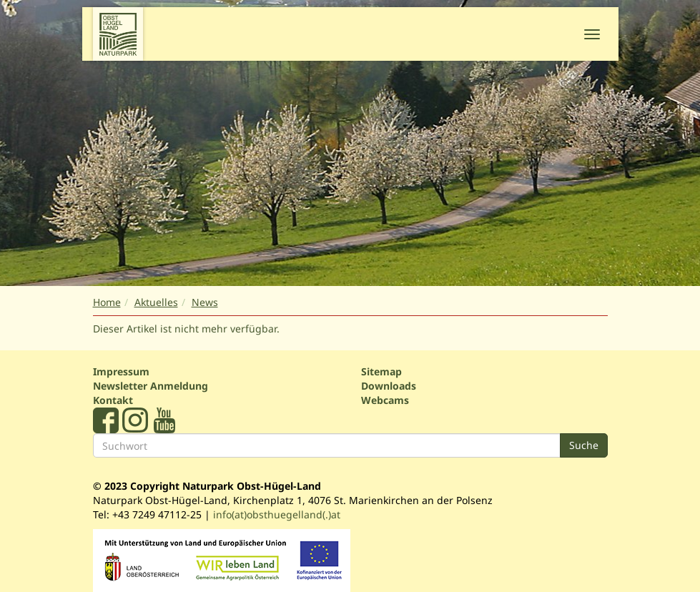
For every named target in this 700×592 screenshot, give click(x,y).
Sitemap (381, 371)
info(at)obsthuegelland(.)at (277, 514)
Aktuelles (156, 302)
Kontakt (113, 400)
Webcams (385, 400)
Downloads (389, 386)
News (205, 302)
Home (107, 302)
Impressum (121, 371)
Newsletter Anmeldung (151, 386)
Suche (584, 445)
